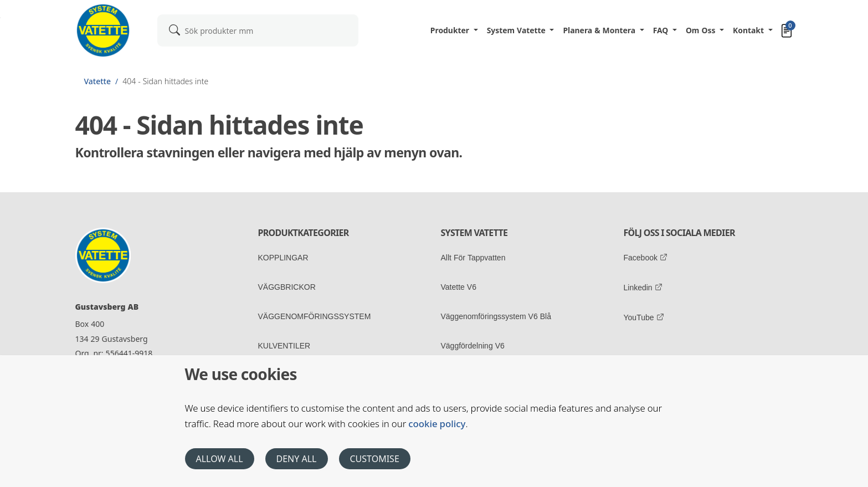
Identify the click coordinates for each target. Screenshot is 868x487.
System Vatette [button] (517, 30)
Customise (375, 459)
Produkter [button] (451, 30)
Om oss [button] (702, 30)
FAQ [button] (662, 30)
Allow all (220, 459)
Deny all (297, 459)
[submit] (174, 29)
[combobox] (258, 30)
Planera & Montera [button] (600, 30)
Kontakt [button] (749, 30)
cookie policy (437, 424)
